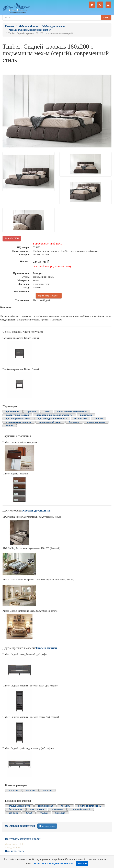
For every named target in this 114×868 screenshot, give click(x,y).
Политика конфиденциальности (54, 863)
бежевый (60, 813)
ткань (47, 411)
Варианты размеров (49, 296)
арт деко (13, 813)
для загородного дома (18, 419)
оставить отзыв (47, 826)
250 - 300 (30, 790)
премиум (66, 806)
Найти (106, 18)
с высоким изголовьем (19, 422)
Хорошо (82, 863)
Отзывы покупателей (20, 826)
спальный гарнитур (19, 806)
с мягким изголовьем (90, 806)
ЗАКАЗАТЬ (12, 238)
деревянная (13, 411)
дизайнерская (45, 806)
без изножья (15, 809)
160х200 (99, 419)
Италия (44, 813)
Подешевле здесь (14, 851)
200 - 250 (13, 790)
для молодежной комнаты (52, 419)
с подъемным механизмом (72, 411)
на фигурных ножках (17, 415)
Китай (29, 813)
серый (10, 426)
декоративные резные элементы (55, 415)
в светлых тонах (96, 422)
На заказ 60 (81, 419)
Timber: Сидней (46, 648)
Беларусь (74, 422)
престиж (31, 411)
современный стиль (50, 422)
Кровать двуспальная (37, 510)
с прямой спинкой (81, 809)
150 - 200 (47, 790)
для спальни (37, 809)
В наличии (57, 809)
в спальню (86, 415)
